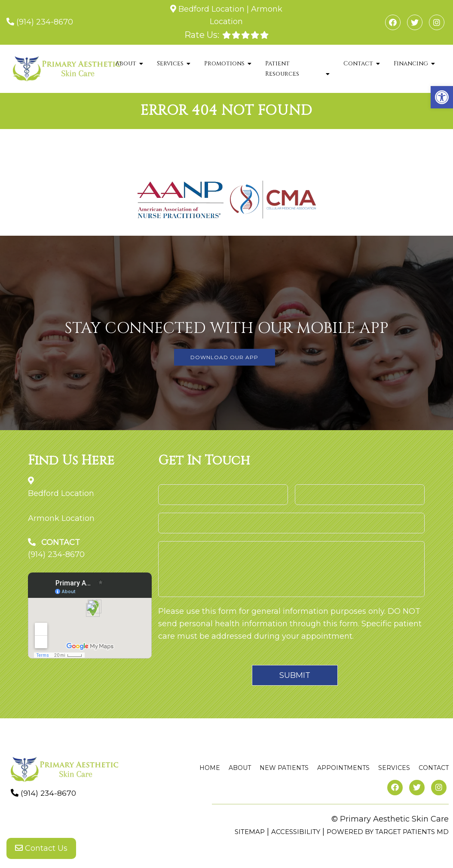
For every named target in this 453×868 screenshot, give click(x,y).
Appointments (343, 768)
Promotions (224, 63)
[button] (442, 97)
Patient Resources (282, 69)
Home (210, 768)
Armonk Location (61, 518)
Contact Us (41, 851)
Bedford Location (211, 9)
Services (170, 63)
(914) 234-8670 (45, 22)
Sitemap (250, 832)
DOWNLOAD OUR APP (224, 357)
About (126, 63)
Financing (411, 63)
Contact (358, 63)
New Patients (284, 768)
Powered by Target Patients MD (388, 832)
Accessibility (296, 832)
